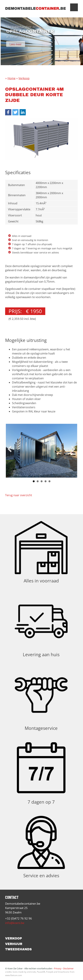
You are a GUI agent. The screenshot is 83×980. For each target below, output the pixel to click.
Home (11, 78)
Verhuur (14, 944)
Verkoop (24, 78)
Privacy (58, 968)
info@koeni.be (15, 923)
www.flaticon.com (14, 975)
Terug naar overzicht (19, 495)
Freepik (50, 972)
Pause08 (41, 972)
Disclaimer (68, 968)
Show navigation (74, 7)
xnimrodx (31, 972)
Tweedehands (18, 949)
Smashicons (64, 972)
